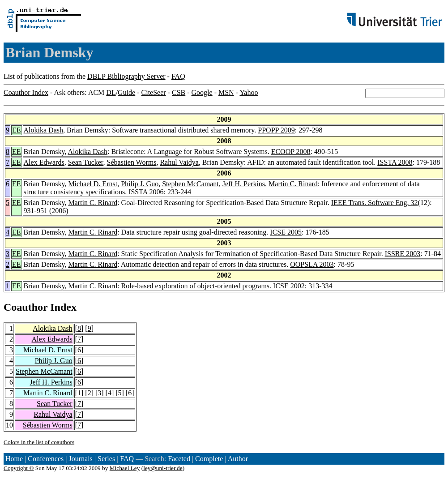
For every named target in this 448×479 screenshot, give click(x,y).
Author (238, 459)
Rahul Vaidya (179, 162)
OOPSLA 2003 (312, 264)
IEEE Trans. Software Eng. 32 (375, 203)
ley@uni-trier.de (163, 468)
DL (111, 92)
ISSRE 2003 (403, 254)
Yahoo (249, 92)
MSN (226, 92)
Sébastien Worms (132, 162)
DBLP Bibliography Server (126, 76)
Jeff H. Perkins (244, 184)
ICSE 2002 (289, 286)
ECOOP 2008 (291, 152)
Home (14, 459)
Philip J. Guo (140, 184)
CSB (179, 92)
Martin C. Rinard (293, 184)
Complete (209, 459)
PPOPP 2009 (276, 130)
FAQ (178, 76)
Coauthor (26, 307)
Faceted (179, 459)
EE (17, 130)
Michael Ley (125, 468)
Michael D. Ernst (93, 184)
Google (202, 92)
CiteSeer (154, 92)
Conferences (46, 459)
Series (106, 459)
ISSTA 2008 (395, 162)
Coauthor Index (26, 92)
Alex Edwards (44, 162)
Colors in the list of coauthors (39, 442)
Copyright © (19, 468)
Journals (80, 459)
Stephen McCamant (190, 184)
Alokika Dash (43, 130)
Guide (126, 92)
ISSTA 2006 (146, 192)
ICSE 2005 (286, 232)
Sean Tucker (86, 162)
